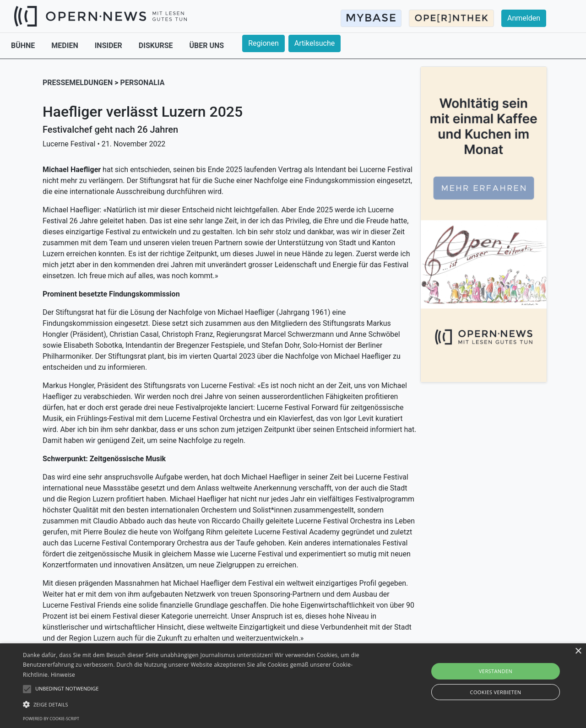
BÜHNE (24, 46)
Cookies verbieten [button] (496, 692)
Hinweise (63, 675)
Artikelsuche (315, 43)
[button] (198, 704)
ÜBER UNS (207, 46)
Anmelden (524, 18)
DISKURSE (157, 46)
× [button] (578, 651)
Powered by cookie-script (51, 719)
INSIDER (109, 46)
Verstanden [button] (496, 671)
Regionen (263, 43)
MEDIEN (65, 46)
